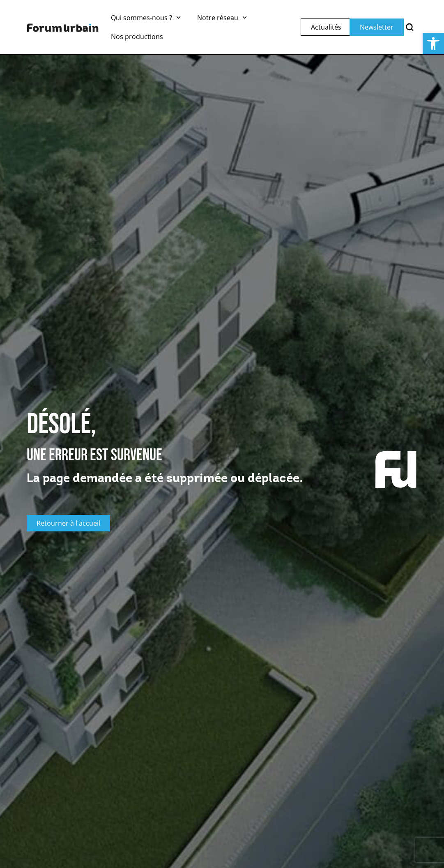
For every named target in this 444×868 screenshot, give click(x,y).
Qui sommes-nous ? (146, 17)
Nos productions (137, 37)
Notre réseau (222, 17)
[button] (433, 44)
